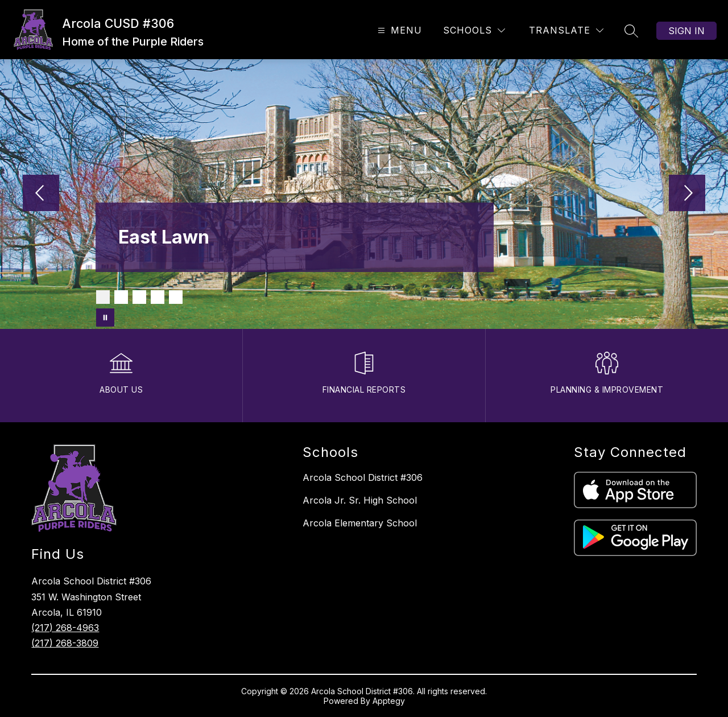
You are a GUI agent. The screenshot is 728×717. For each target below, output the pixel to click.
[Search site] (631, 31)
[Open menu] (398, 30)
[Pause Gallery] (105, 318)
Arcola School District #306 (363, 477)
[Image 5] (176, 297)
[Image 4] (158, 297)
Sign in (686, 31)
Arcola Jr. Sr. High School (360, 500)
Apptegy (389, 701)
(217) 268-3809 (65, 643)
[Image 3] (139, 297)
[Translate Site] (566, 30)
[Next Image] (687, 194)
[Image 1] (103, 297)
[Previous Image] (41, 194)
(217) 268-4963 (65, 628)
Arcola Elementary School (360, 523)
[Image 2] (121, 297)
